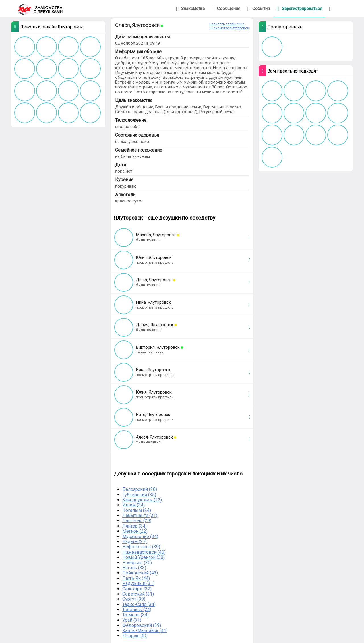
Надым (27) (135, 542)
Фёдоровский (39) (142, 625)
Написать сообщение (227, 24)
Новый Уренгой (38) (143, 557)
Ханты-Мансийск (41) (145, 631)
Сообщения (226, 9)
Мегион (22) (135, 531)
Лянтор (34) (135, 526)
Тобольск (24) (137, 610)
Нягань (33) (134, 568)
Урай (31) (132, 620)
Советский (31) (138, 594)
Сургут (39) (134, 599)
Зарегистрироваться (299, 9)
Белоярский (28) (140, 489)
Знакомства (190, 9)
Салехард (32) (137, 589)
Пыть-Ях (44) (136, 578)
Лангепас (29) (137, 521)
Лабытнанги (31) (140, 515)
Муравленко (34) (140, 536)
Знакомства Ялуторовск (229, 28)
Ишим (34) (134, 505)
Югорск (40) (135, 636)
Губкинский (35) (139, 495)
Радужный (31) (138, 583)
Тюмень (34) (136, 615)
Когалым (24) (137, 510)
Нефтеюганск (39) (141, 547)
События (258, 9)
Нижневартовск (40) (144, 552)
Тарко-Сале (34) (139, 604)
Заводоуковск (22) (142, 500)
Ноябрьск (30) (137, 563)
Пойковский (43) (140, 573)
